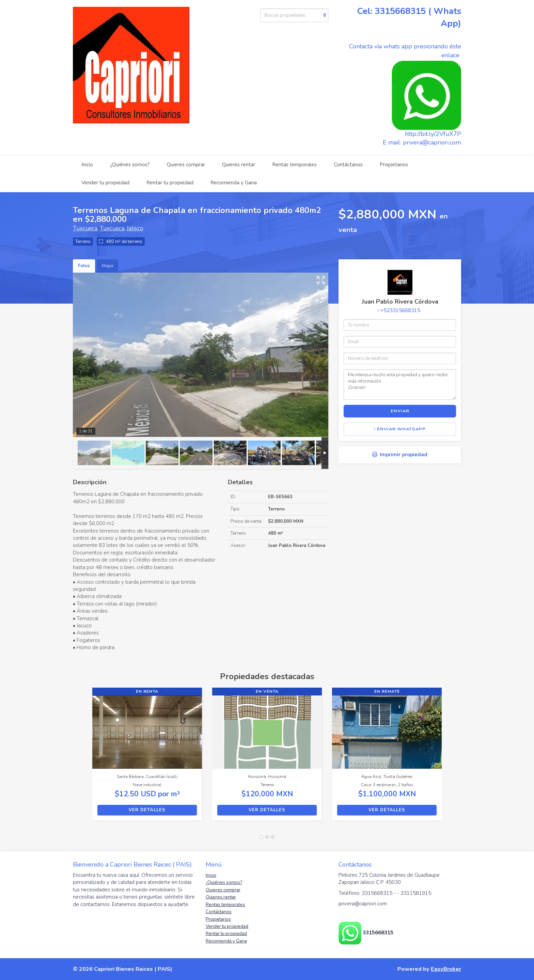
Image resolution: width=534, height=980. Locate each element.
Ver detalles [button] (147, 810)
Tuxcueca (85, 228)
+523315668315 (400, 310)
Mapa (107, 266)
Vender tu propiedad (105, 183)
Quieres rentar (239, 165)
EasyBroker (446, 969)
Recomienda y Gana (234, 183)
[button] (83, 757)
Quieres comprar (186, 165)
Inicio (87, 165)
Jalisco (135, 228)
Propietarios (394, 165)
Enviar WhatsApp (400, 429)
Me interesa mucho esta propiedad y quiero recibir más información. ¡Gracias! (400, 384)
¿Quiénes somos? (130, 165)
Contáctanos (348, 165)
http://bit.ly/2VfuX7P (433, 134)
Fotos (84, 266)
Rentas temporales (294, 165)
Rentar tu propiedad (170, 183)
